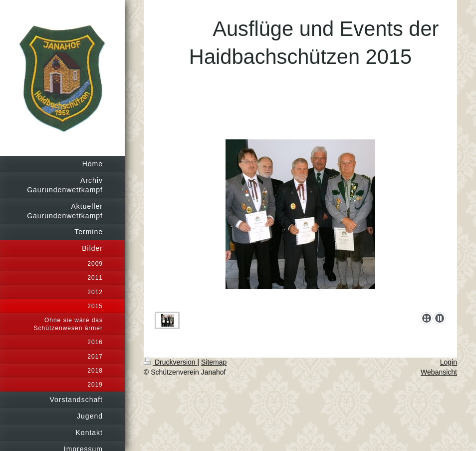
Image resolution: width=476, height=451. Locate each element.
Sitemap (214, 362)
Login (449, 362)
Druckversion (170, 362)
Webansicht (439, 372)
